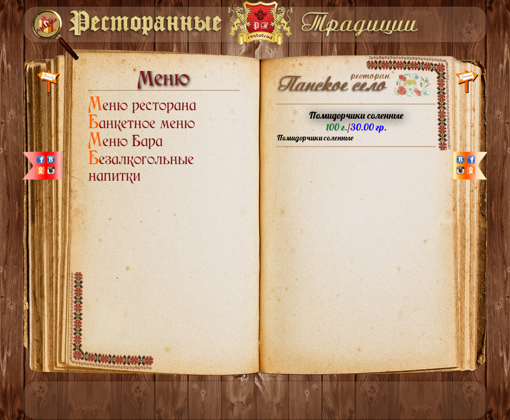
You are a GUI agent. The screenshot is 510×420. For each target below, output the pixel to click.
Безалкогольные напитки (141, 167)
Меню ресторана (142, 105)
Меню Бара (126, 141)
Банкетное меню (142, 123)
